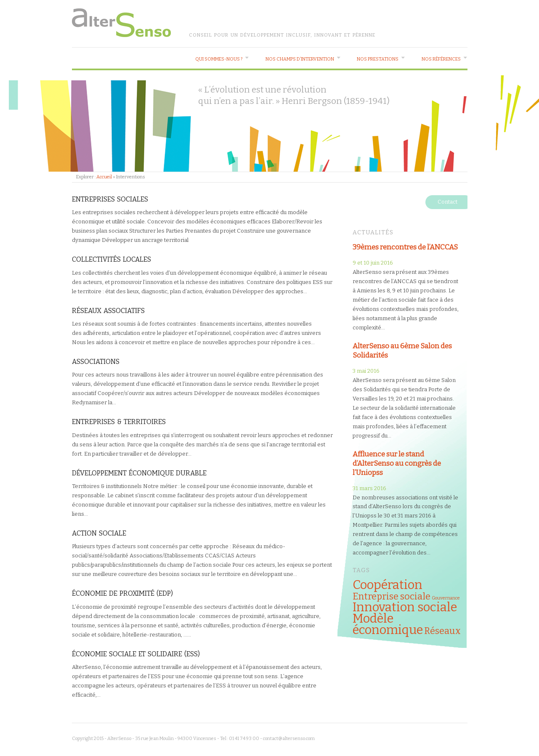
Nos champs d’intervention (300, 59)
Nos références (441, 59)
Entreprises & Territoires (119, 422)
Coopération (388, 585)
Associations (96, 362)
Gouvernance (446, 598)
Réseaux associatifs (108, 311)
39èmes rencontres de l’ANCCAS (405, 247)
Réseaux (442, 631)
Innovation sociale (405, 607)
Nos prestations (378, 59)
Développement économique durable (139, 473)
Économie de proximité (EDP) (122, 593)
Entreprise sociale (392, 597)
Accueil (104, 177)
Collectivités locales (112, 259)
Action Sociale (99, 533)
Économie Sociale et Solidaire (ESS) (136, 654)
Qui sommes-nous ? (219, 59)
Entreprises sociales (110, 199)
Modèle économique (388, 624)
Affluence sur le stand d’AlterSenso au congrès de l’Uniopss (397, 463)
